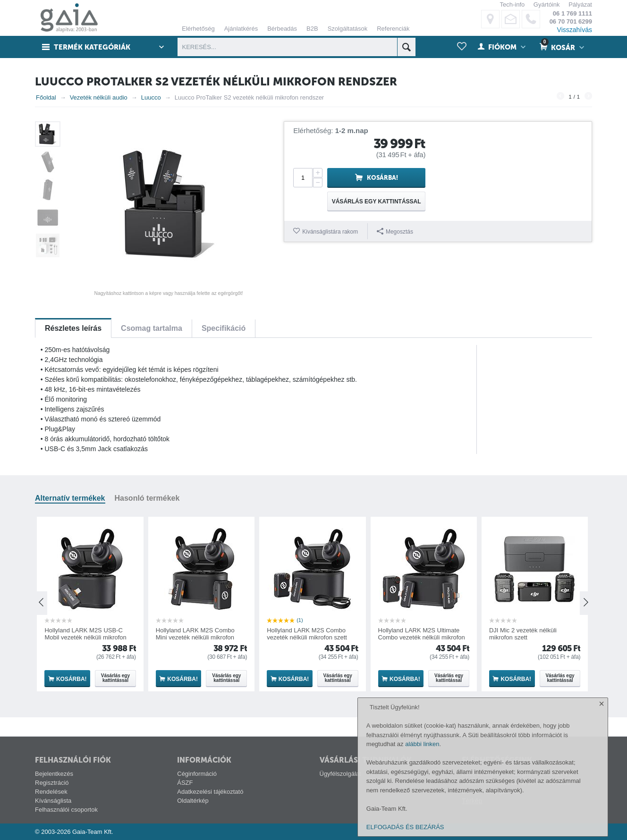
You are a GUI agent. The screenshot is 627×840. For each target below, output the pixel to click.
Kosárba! (382, 178)
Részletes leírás (73, 328)
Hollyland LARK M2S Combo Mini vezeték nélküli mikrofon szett (195, 637)
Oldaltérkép (193, 801)
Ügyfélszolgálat (340, 774)
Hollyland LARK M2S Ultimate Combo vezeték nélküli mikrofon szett (422, 637)
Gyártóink (547, 4)
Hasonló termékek (147, 498)
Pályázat (580, 4)
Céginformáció (197, 774)
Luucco (151, 97)
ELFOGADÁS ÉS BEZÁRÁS (405, 827)
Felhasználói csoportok (66, 810)
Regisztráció (52, 783)
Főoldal (46, 97)
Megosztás (395, 231)
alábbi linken (422, 744)
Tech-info (512, 4)
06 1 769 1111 (572, 13)
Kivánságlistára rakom (330, 232)
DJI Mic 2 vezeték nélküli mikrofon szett (523, 634)
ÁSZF (185, 783)
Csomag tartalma (152, 328)
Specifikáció (224, 328)
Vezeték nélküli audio (99, 97)
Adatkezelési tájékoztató (210, 792)
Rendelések (51, 792)
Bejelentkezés (54, 774)
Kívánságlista (53, 801)
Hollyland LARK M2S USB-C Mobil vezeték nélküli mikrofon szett (85, 637)
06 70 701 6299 (571, 21)
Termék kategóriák (92, 47)
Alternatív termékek (70, 498)
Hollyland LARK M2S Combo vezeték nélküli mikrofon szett (307, 634)
